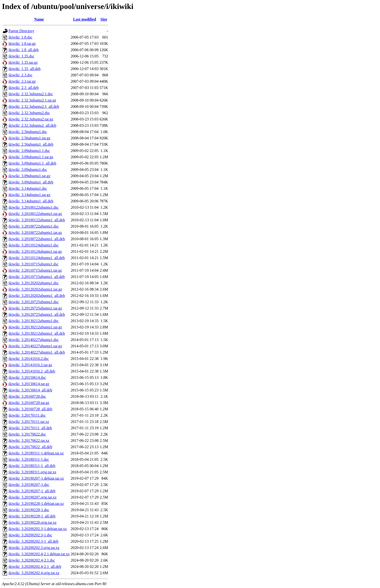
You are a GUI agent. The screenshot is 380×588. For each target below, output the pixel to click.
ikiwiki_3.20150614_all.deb (30, 390)
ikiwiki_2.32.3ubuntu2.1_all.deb (34, 107)
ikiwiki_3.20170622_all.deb (30, 447)
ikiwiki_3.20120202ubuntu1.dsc (34, 283)
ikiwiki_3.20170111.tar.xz (29, 422)
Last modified (85, 19)
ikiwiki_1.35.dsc (21, 56)
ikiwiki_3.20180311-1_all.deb (32, 466)
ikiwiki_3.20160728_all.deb (30, 409)
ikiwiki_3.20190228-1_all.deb (32, 516)
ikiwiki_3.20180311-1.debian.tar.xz (36, 453)
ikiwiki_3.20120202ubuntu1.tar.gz (35, 289)
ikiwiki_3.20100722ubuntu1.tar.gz (35, 233)
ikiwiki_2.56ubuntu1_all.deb (31, 144)
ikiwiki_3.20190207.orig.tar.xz (32, 497)
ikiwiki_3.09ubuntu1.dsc (28, 170)
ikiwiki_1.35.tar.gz (23, 62)
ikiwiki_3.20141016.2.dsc (29, 359)
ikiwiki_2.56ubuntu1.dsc (28, 132)
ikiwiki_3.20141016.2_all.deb (32, 371)
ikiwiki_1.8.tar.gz (22, 44)
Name (39, 19)
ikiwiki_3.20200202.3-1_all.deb (33, 541)
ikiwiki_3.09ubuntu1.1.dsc (29, 151)
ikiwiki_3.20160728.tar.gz (29, 403)
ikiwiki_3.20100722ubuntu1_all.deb (37, 239)
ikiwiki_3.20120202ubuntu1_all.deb (37, 296)
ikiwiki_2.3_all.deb (24, 88)
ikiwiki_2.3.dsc (20, 75)
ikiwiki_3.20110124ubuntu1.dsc (34, 245)
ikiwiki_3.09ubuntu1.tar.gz (29, 176)
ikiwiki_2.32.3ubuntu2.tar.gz (31, 119)
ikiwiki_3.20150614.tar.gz (29, 384)
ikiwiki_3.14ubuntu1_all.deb (31, 201)
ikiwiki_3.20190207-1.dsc (29, 485)
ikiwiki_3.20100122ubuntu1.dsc (34, 207)
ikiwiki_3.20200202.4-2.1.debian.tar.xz (39, 554)
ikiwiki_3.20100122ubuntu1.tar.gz (35, 214)
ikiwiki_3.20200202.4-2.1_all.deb (35, 567)
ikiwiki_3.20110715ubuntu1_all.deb (37, 277)
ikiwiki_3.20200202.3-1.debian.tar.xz (38, 529)
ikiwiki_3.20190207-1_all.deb (32, 491)
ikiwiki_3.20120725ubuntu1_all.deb (37, 314)
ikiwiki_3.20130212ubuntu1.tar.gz (35, 327)
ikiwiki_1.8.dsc (20, 37)
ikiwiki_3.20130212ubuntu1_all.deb (37, 333)
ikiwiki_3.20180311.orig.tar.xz (32, 472)
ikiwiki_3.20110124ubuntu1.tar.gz (35, 251)
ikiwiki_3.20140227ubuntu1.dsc (34, 340)
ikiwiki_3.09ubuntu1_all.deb (31, 182)
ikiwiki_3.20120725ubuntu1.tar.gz (35, 308)
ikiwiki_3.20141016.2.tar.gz (30, 365)
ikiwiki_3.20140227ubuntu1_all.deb (37, 352)
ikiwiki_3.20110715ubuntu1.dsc (34, 264)
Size (104, 19)
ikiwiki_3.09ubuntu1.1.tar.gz (31, 157)
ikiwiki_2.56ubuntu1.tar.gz (29, 138)
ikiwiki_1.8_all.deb (24, 50)
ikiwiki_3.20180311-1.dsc (29, 459)
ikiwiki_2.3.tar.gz (22, 81)
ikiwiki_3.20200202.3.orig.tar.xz (34, 548)
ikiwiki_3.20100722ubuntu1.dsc (34, 226)
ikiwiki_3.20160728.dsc (27, 396)
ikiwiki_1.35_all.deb (24, 69)
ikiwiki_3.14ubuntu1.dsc (28, 188)
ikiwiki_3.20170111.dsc (27, 415)
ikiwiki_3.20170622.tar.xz (29, 441)
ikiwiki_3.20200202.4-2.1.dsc (32, 560)
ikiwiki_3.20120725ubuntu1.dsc (34, 302)
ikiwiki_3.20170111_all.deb (30, 428)
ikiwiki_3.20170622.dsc (27, 434)
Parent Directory (21, 31)
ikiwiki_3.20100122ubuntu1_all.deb (37, 220)
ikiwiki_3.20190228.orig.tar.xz (32, 522)
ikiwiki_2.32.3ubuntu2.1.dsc (31, 94)
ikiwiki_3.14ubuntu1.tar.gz (29, 195)
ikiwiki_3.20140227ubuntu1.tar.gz (35, 346)
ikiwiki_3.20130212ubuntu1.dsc (34, 321)
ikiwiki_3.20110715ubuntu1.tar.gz (35, 270)
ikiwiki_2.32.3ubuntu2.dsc (29, 113)
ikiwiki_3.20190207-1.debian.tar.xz (36, 478)
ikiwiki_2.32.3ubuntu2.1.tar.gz (32, 100)
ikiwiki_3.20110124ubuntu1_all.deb (37, 258)
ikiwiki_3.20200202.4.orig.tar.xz (34, 573)
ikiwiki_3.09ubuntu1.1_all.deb (32, 163)
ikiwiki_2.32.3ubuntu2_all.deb (32, 125)
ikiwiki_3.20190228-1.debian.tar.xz (36, 504)
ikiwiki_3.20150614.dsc (27, 377)
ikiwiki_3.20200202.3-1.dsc (30, 535)
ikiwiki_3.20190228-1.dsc (29, 510)
